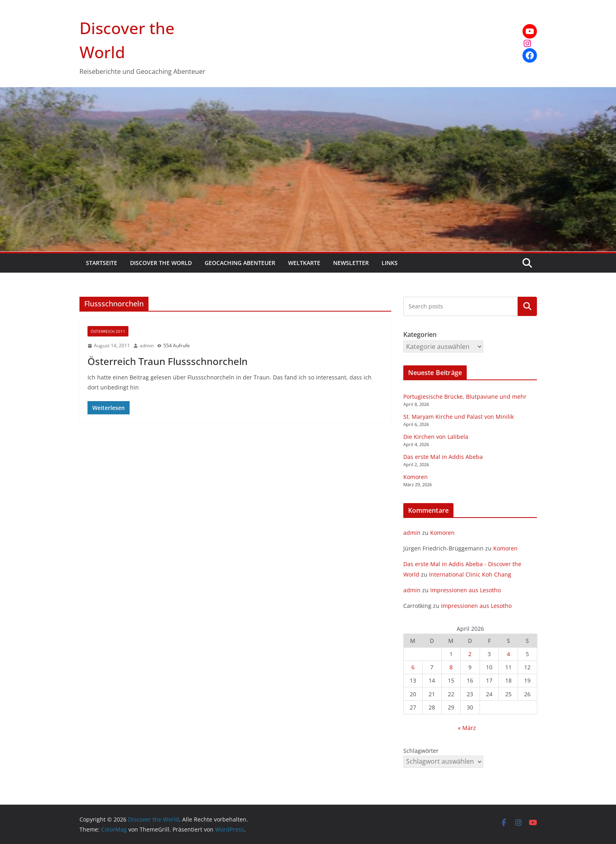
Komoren (416, 477)
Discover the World (161, 263)
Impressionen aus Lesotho (466, 590)
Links (390, 263)
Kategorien (527, 306)
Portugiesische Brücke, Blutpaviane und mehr (465, 397)
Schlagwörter (421, 751)
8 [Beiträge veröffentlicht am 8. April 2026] (451, 667)
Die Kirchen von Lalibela (436, 437)
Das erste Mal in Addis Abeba (443, 457)
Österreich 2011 (108, 331)
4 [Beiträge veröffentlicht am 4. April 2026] (508, 654)
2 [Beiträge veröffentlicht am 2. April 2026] (470, 654)
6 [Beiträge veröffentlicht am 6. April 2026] (413, 667)
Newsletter (351, 263)
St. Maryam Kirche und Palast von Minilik (458, 417)
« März (467, 728)
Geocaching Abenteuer (240, 263)
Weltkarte (304, 263)
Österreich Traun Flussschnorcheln (168, 361)
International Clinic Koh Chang (470, 574)
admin (147, 346)
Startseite (102, 263)
